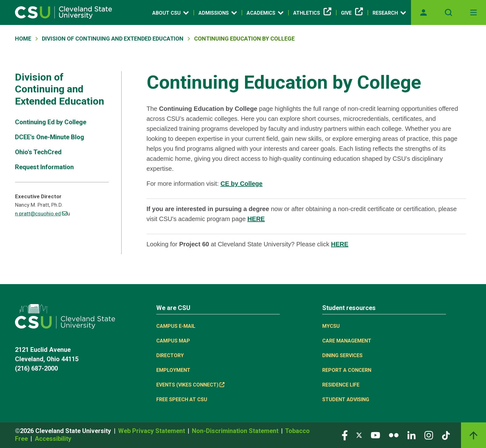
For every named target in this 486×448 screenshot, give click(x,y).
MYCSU (331, 326)
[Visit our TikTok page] (446, 435)
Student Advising (346, 399)
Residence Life (341, 385)
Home (23, 39)
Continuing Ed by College (51, 122)
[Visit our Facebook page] (345, 435)
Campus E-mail (176, 326)
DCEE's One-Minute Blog (50, 137)
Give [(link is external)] (352, 13)
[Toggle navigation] (473, 12)
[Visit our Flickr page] (394, 435)
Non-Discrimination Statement (236, 431)
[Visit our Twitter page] (359, 435)
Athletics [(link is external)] (312, 13)
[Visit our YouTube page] (375, 435)
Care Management (347, 341)
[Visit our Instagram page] (429, 435)
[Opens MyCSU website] (423, 12)
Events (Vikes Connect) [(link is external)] (190, 385)
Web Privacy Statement (152, 431)
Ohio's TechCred (38, 152)
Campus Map (173, 341)
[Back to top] (473, 435)
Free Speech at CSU (182, 399)
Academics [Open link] (265, 13)
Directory (170, 355)
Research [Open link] (389, 13)
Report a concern (347, 370)
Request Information (44, 167)
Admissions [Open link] (218, 13)
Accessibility (53, 439)
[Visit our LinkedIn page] (411, 435)
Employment (173, 370)
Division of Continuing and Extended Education (113, 39)
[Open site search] (448, 12)
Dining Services (342, 355)
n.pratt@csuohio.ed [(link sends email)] (41, 214)
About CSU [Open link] (170, 13)
